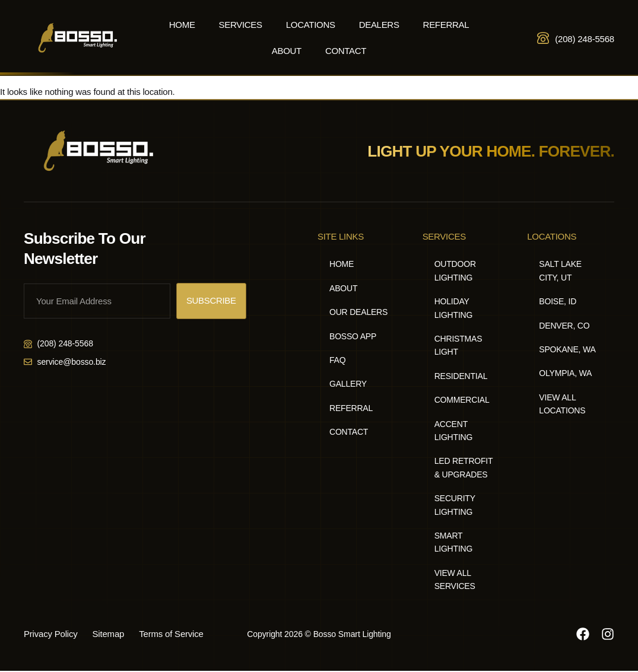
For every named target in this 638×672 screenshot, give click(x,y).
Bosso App (353, 336)
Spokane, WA (567, 349)
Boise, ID (558, 301)
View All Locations (562, 404)
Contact (346, 51)
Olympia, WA (565, 373)
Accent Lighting (454, 431)
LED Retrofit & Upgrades (464, 467)
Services (241, 25)
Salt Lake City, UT (560, 270)
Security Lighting (455, 505)
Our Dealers (358, 312)
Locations (311, 25)
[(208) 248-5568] (543, 38)
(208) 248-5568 (585, 39)
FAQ (337, 360)
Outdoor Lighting (455, 270)
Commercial (462, 400)
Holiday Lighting (454, 308)
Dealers (379, 25)
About (287, 51)
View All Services (455, 579)
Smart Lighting (454, 542)
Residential (461, 376)
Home (182, 25)
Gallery (348, 384)
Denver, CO (564, 326)
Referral (446, 25)
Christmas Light (458, 345)
